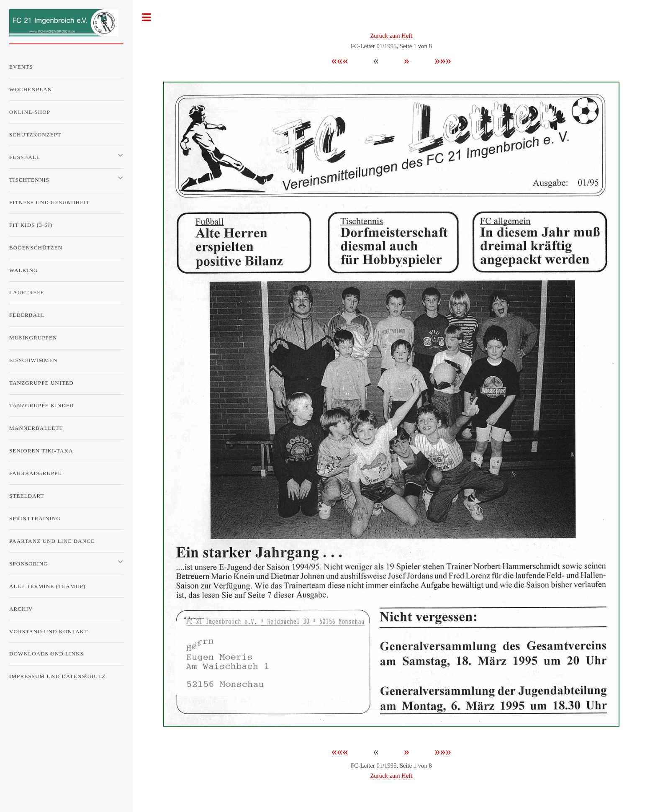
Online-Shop (30, 112)
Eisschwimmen (33, 360)
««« (347, 60)
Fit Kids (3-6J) (31, 225)
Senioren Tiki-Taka (41, 451)
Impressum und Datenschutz (58, 676)
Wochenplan (31, 89)
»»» (438, 60)
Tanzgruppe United (41, 383)
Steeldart (27, 496)
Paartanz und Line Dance (52, 541)
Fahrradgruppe (35, 473)
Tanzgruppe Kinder (42, 405)
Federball (27, 315)
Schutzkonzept (35, 135)
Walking (23, 270)
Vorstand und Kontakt (49, 631)
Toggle (146, 17)
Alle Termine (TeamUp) (47, 586)
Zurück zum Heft (391, 36)
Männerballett (36, 428)
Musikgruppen (33, 338)
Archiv (21, 609)
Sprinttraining (35, 518)
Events (21, 67)
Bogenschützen (36, 248)
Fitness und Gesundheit (49, 202)
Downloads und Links (46, 654)
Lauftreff (27, 292)
